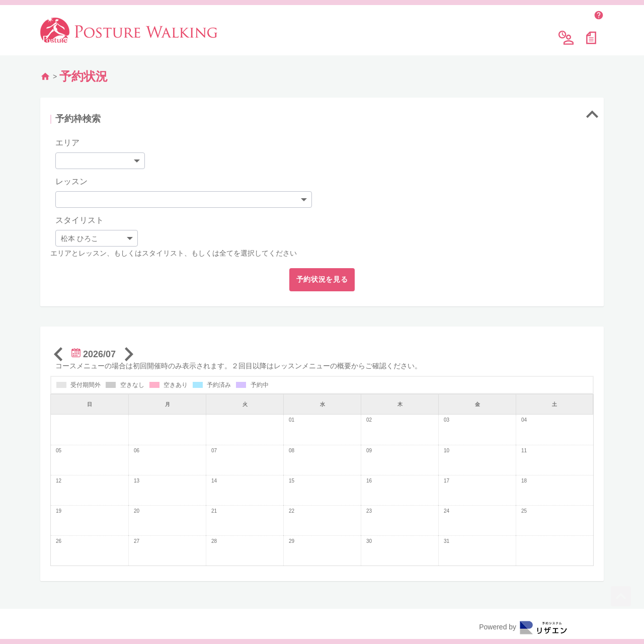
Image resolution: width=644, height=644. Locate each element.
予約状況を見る (322, 277)
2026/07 (94, 352)
